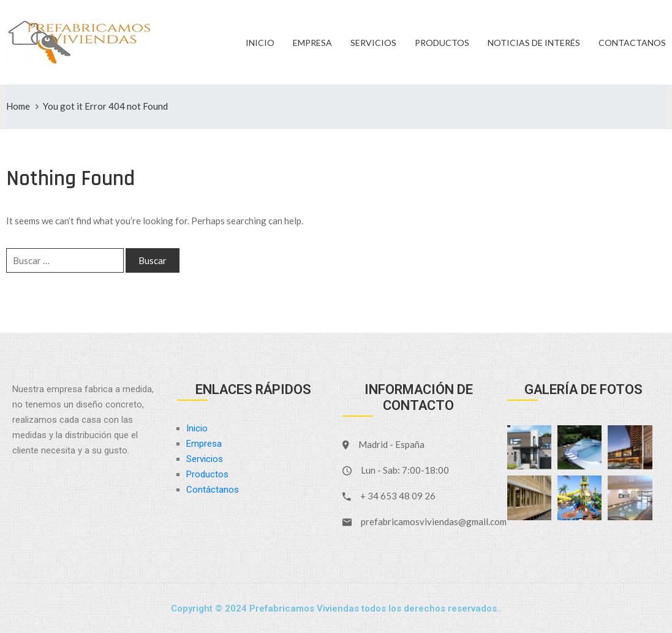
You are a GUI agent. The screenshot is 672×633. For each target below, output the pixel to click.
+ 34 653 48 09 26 (398, 496)
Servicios (373, 43)
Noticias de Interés (534, 43)
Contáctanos (213, 490)
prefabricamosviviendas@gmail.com (434, 521)
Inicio (260, 43)
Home (18, 106)
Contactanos (632, 43)
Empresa (312, 43)
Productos (442, 43)
